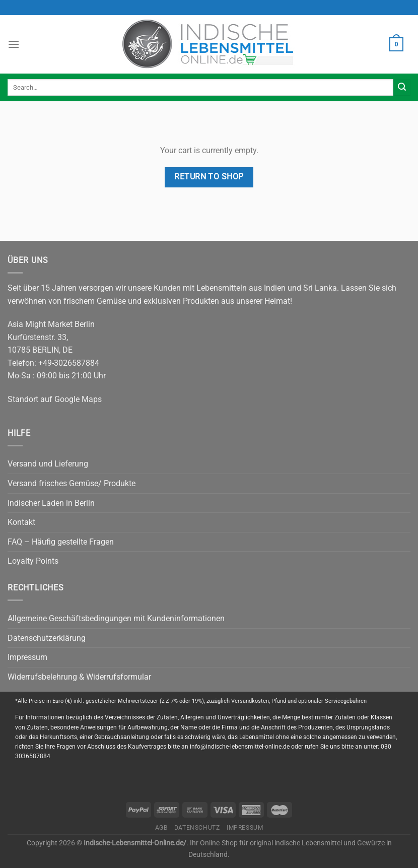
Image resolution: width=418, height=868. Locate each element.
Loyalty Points (33, 561)
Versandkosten (250, 701)
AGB (161, 828)
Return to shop (209, 177)
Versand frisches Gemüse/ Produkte (72, 483)
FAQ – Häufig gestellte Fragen (61, 542)
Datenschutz (197, 828)
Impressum (27, 657)
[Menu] (14, 44)
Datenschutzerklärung (47, 638)
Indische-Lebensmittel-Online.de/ (135, 843)
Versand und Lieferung (48, 464)
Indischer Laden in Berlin (51, 503)
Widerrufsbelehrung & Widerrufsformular (79, 677)
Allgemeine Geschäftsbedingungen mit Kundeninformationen (116, 618)
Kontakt (21, 522)
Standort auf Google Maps (55, 399)
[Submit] (402, 88)
